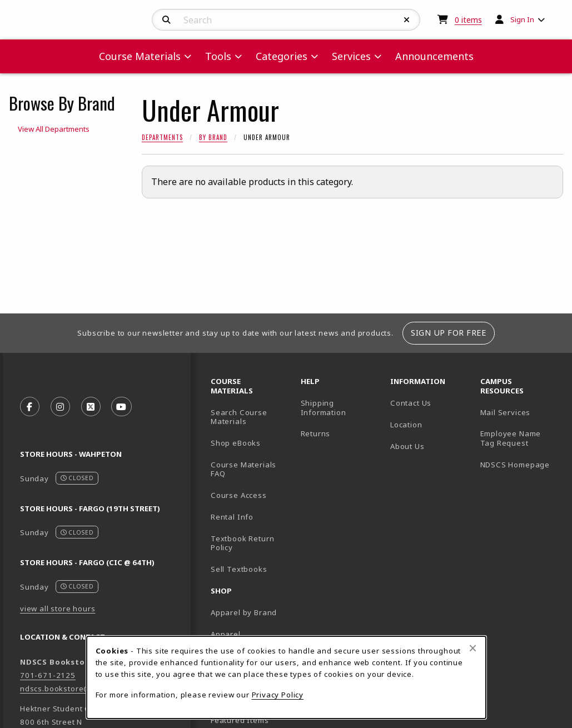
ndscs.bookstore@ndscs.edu (75, 689)
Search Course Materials (239, 417)
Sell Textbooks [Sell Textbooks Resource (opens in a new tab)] (239, 569)
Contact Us (411, 403)
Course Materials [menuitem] (140, 56)
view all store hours (58, 609)
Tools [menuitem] (218, 56)
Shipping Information (324, 408)
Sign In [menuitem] (522, 19)
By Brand (213, 137)
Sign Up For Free (448, 333)
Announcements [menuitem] (434, 56)
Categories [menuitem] (282, 56)
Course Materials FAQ (243, 469)
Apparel (226, 634)
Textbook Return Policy (242, 543)
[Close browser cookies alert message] (473, 648)
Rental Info (232, 517)
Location (406, 425)
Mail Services (506, 412)
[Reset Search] (407, 20)
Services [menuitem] (351, 56)
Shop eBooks (236, 443)
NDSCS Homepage (515, 465)
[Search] (166, 20)
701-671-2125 (48, 675)
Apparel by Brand (244, 612)
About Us (407, 446)
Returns (316, 433)
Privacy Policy (278, 695)
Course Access (239, 495)
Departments (162, 137)
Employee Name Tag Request (511, 438)
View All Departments (54, 129)
